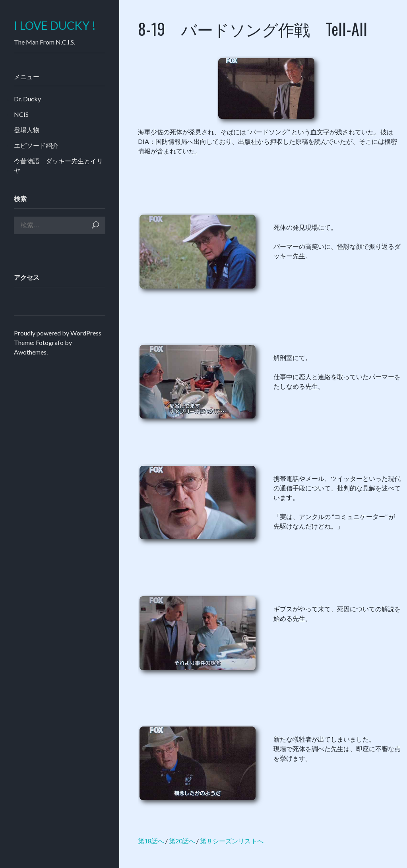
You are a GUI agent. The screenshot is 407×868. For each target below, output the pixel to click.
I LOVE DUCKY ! (55, 26)
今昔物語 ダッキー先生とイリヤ (58, 166)
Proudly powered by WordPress (58, 333)
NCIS (21, 114)
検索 (95, 225)
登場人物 (27, 130)
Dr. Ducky (27, 99)
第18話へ (151, 841)
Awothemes (30, 352)
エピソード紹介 (36, 145)
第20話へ (182, 841)
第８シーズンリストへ (232, 841)
